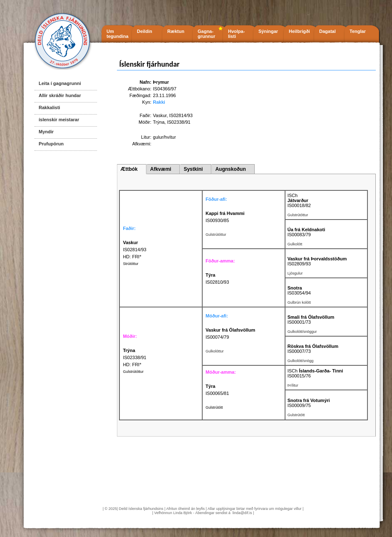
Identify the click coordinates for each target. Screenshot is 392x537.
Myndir (46, 132)
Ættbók (129, 169)
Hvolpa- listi (236, 34)
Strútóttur (130, 264)
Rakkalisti (49, 107)
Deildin (145, 31)
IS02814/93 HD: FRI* (134, 250)
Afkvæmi (161, 169)
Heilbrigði (299, 31)
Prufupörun (51, 144)
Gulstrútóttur (133, 372)
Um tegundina (118, 34)
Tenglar (358, 31)
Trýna (159, 122)
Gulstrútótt (214, 407)
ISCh (293, 195)
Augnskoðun (230, 169)
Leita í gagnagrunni (60, 83)
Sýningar (268, 31)
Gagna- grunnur (206, 34)
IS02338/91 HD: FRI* (134, 357)
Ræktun (176, 31)
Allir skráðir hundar (60, 95)
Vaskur (160, 115)
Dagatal (327, 31)
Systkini (193, 169)
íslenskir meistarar (59, 120)
